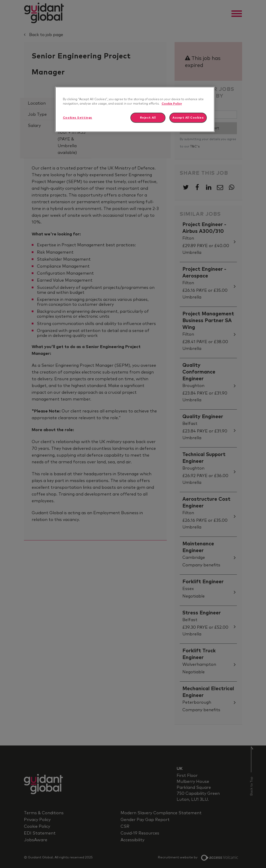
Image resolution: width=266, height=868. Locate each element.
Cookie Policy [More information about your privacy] (172, 104)
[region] (135, 109)
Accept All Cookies (188, 118)
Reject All (148, 118)
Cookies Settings (78, 118)
